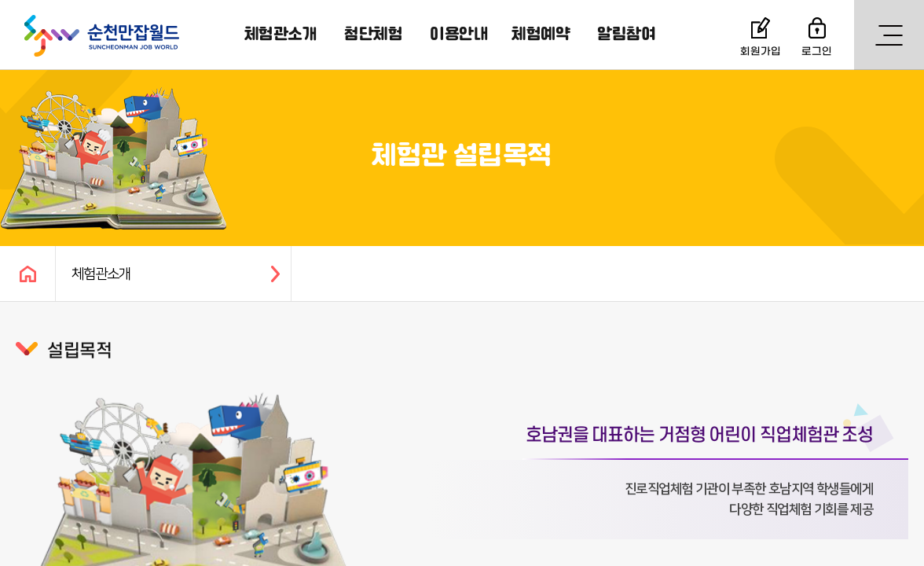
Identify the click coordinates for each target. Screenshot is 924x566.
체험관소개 (281, 35)
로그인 (817, 51)
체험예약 (541, 35)
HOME (27, 274)
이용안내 (459, 35)
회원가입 (761, 51)
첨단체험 (373, 35)
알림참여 (626, 35)
